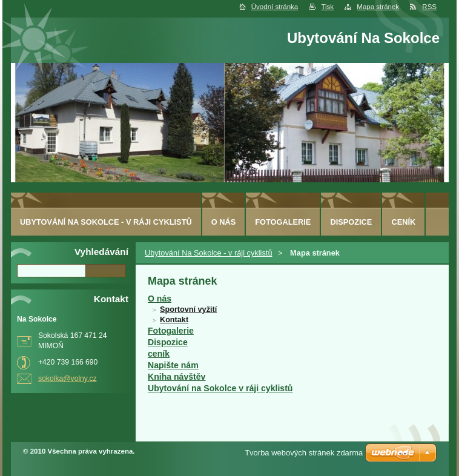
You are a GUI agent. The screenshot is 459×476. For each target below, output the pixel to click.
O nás (160, 299)
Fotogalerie (171, 331)
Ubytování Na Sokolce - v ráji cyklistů (209, 253)
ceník (159, 354)
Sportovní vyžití (188, 309)
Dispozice (168, 342)
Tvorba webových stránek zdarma (304, 453)
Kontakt (174, 320)
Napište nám (173, 365)
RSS (429, 7)
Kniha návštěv (177, 377)
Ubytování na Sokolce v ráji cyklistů (220, 388)
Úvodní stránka (275, 7)
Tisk (327, 7)
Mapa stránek (378, 7)
